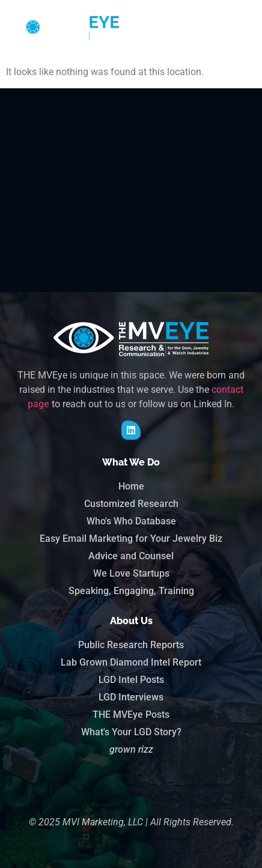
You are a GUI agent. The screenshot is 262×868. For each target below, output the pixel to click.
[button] (240, 28)
